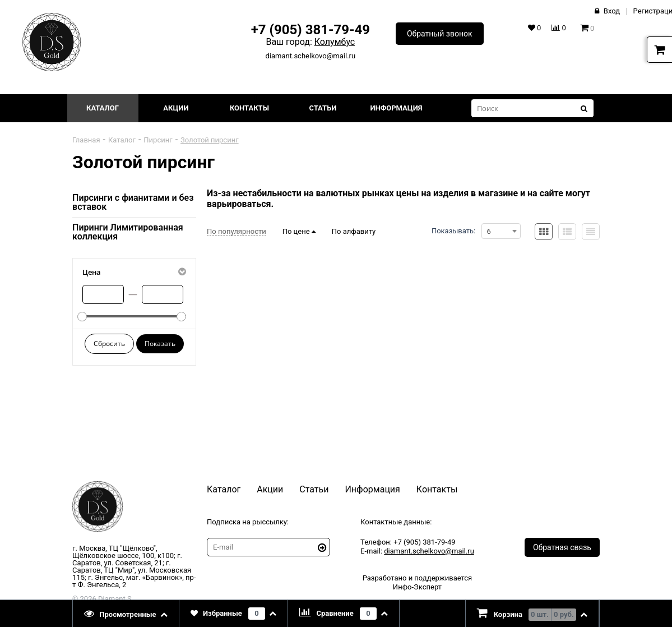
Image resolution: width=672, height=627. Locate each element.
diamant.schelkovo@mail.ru (311, 56)
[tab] (126, 614)
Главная (86, 140)
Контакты (249, 108)
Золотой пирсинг (210, 140)
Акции (176, 108)
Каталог (103, 108)
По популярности (237, 231)
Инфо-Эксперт (417, 587)
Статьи (323, 108)
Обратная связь (562, 547)
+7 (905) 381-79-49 (310, 30)
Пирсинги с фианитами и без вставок (133, 202)
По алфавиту (354, 231)
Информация (396, 108)
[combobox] (501, 231)
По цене (299, 231)
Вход (612, 11)
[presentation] (126, 614)
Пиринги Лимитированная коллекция (128, 232)
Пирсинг (158, 140)
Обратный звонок (440, 34)
